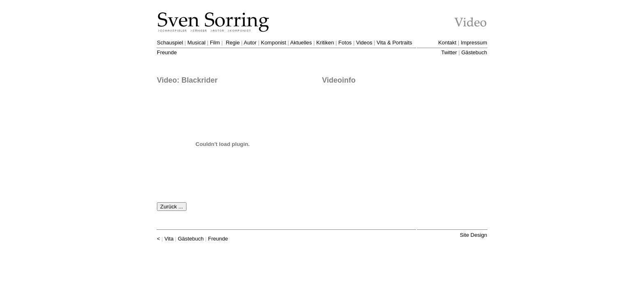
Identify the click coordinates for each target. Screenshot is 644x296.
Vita (169, 239)
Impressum (474, 43)
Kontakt (447, 43)
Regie (233, 43)
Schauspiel (170, 43)
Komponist (273, 43)
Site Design (474, 235)
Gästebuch (474, 52)
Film (215, 43)
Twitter (449, 52)
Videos (364, 43)
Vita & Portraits (394, 43)
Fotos (345, 43)
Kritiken (325, 43)
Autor (250, 43)
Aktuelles (301, 43)
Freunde (167, 52)
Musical (196, 43)
